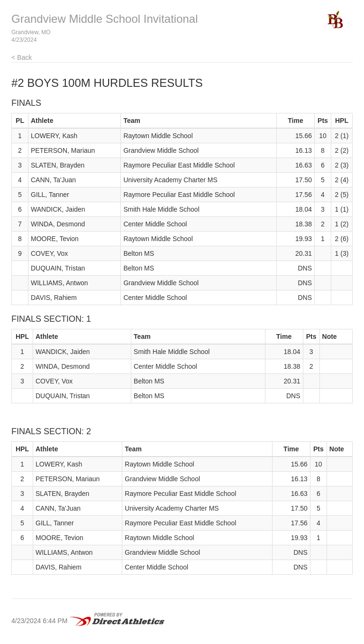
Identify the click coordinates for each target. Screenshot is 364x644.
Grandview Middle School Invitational (105, 19)
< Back (22, 57)
